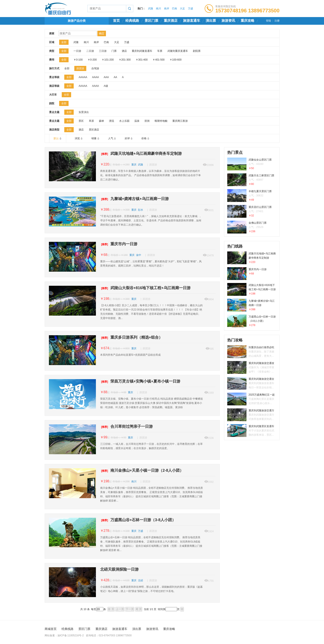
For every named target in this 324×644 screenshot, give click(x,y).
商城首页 (51, 629)
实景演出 (84, 112)
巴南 (174, 9)
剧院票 (197, 51)
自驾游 (95, 68)
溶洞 (147, 121)
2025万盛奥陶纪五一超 (252, 399)
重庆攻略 (248, 21)
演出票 (211, 21)
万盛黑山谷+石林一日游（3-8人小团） (138, 520)
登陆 (268, 21)
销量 (94, 138)
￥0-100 (78, 60)
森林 (101, 121)
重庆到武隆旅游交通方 (252, 415)
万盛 (191, 9)
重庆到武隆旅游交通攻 (252, 368)
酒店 (124, 51)
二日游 (90, 51)
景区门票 (151, 21)
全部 (64, 42)
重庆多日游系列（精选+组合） (131, 337)
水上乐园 (124, 121)
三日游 (103, 51)
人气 (111, 138)
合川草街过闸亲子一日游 (126, 426)
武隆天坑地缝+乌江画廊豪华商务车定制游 (141, 154)
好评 (127, 138)
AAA (106, 77)
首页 (116, 21)
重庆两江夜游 (180, 121)
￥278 (105, 531)
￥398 (105, 210)
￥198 (105, 299)
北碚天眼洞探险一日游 (119, 569)
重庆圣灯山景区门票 (252, 212)
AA (115, 77)
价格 (144, 138)
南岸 (167, 9)
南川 (158, 9)
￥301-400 (142, 60)
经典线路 (132, 21)
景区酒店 (94, 130)
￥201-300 (125, 60)
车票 (160, 51)
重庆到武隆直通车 (142, 51)
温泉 (137, 121)
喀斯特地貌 (161, 121)
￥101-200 (108, 60)
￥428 (105, 580)
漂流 (111, 121)
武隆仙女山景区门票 (252, 164)
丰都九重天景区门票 (252, 196)
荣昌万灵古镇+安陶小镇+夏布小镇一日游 (140, 381)
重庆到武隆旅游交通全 (252, 384)
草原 (91, 121)
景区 (81, 121)
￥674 (105, 348)
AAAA (95, 77)
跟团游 (80, 68)
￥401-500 (158, 60)
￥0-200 (92, 60)
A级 (106, 86)
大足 (182, 9)
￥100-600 (176, 60)
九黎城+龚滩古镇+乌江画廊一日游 (134, 199)
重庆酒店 (171, 21)
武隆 (151, 9)
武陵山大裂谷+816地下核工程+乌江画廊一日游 (145, 288)
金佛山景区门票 (252, 227)
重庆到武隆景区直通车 (252, 431)
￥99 (104, 437)
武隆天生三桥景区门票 (252, 180)
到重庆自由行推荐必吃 (252, 352)
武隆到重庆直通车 (178, 51)
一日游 (77, 51)
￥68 (104, 255)
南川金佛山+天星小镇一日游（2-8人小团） (142, 470)
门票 (114, 51)
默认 (56, 138)
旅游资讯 (228, 21)
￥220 (105, 164)
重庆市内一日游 (119, 244)
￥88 (104, 392)
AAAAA (83, 77)
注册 (277, 21)
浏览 (77, 138)
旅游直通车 (192, 21)
